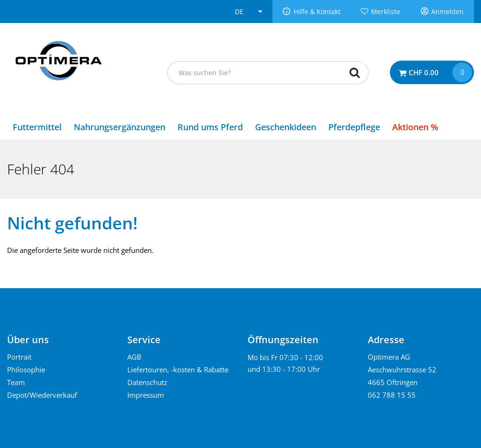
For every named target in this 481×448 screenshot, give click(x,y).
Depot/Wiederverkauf (42, 395)
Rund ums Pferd (210, 127)
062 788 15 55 (392, 395)
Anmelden (447, 12)
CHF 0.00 (424, 72)
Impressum (146, 395)
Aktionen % (415, 127)
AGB (134, 357)
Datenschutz (147, 382)
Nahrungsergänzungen (120, 127)
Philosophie (26, 369)
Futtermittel (37, 127)
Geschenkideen (286, 127)
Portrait (19, 357)
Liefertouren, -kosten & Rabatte (178, 369)
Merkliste (386, 12)
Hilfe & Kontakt (317, 12)
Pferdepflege (354, 127)
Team (16, 382)
